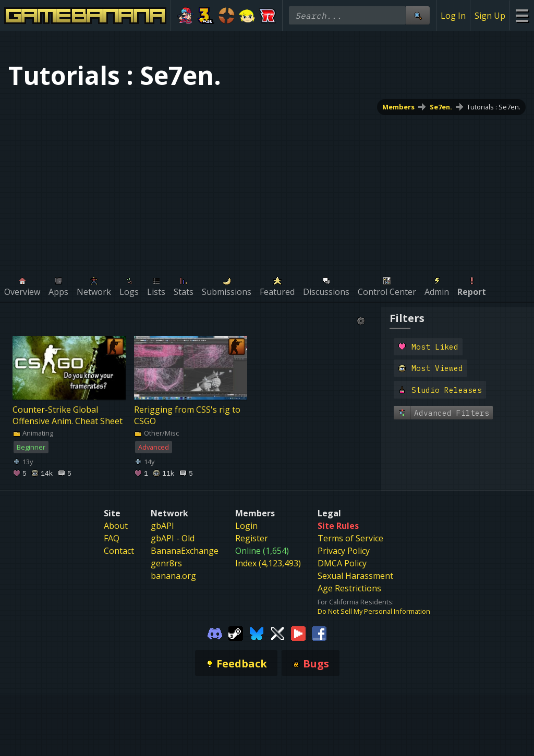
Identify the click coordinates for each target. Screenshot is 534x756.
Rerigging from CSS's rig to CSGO (187, 415)
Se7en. (441, 107)
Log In (453, 16)
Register (252, 538)
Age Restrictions (349, 588)
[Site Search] (418, 15)
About (116, 526)
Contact (119, 551)
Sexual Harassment (355, 576)
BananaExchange (185, 551)
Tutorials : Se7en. (494, 107)
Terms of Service (350, 538)
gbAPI (162, 526)
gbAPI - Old (173, 538)
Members (398, 107)
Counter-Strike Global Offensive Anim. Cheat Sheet (68, 415)
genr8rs (166, 563)
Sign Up (490, 16)
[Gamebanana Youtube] (298, 633)
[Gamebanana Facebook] (319, 633)
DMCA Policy (342, 563)
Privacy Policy (344, 551)
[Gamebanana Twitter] (277, 633)
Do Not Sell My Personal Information (374, 611)
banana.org (173, 576)
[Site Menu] (522, 15)
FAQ (112, 538)
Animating (33, 433)
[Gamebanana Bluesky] (257, 633)
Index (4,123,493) (268, 563)
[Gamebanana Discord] (215, 633)
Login (246, 526)
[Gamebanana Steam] (236, 633)
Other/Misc (156, 433)
